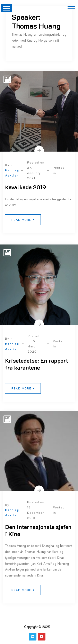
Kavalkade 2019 (26, 187)
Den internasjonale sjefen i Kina (38, 533)
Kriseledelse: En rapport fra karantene (37, 365)
